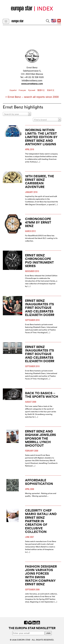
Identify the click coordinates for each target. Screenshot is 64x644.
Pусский (32, 90)
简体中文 (51, 90)
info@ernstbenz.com (32, 80)
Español (13, 90)
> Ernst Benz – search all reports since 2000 (32, 97)
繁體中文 (41, 90)
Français (23, 90)
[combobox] (17, 114)
